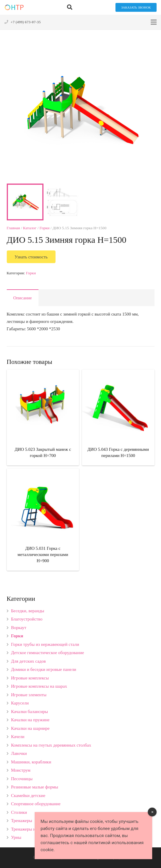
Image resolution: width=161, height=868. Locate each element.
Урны (16, 837)
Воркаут (19, 628)
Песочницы (22, 779)
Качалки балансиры (30, 712)
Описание (22, 298)
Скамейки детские (28, 796)
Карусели (20, 703)
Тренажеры (22, 821)
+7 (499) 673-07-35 (26, 22)
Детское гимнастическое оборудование (48, 653)
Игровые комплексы (30, 678)
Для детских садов (28, 661)
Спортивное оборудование (36, 804)
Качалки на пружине (30, 720)
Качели (18, 737)
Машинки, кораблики (31, 762)
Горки (45, 228)
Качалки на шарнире (30, 728)
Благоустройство (27, 619)
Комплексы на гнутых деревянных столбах (51, 745)
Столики (19, 812)
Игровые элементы (29, 695)
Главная (13, 228)
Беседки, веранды (28, 611)
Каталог (30, 228)
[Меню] (154, 22)
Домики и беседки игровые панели (44, 669)
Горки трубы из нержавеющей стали (45, 644)
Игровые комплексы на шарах (39, 686)
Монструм (21, 770)
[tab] (23, 298)
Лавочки (19, 753)
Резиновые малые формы (35, 787)
